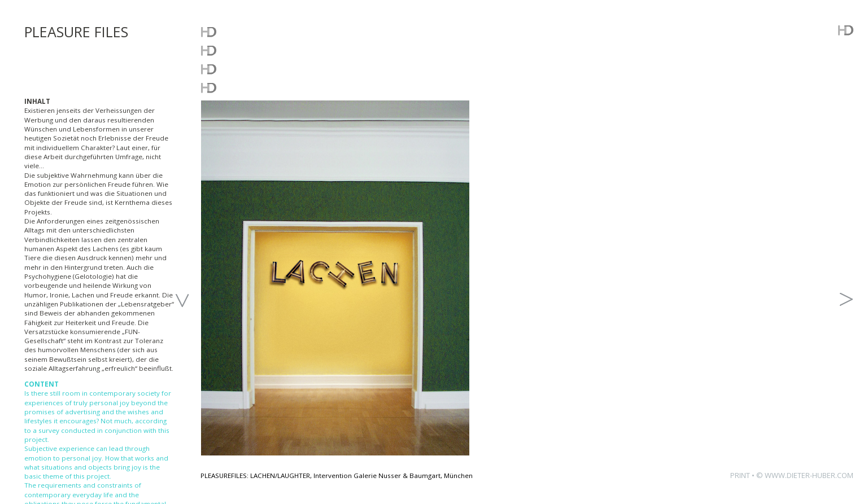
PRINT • (743, 475)
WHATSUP (234, 31)
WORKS (225, 50)
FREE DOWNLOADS (264, 69)
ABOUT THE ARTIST (265, 87)
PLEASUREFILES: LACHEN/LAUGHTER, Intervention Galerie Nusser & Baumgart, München (337, 475)
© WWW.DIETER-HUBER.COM (805, 475)
